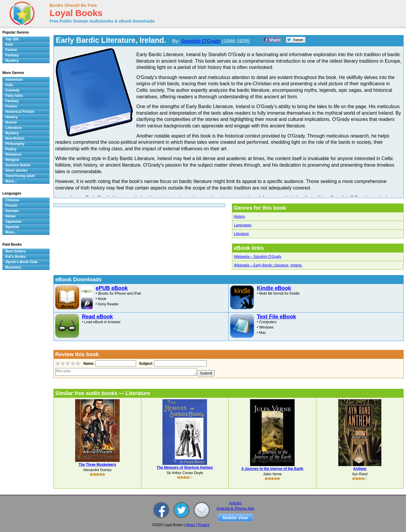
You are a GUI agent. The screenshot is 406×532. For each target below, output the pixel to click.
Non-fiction (15, 138)
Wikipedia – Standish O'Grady (257, 257)
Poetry (11, 149)
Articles (235, 503)
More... (11, 181)
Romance (13, 154)
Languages (243, 225)
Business (13, 267)
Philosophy (15, 144)
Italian (11, 216)
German (12, 211)
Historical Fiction (20, 112)
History (239, 217)
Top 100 (12, 39)
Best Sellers (16, 251)
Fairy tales (14, 96)
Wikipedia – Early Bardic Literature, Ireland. (268, 265)
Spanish (12, 227)
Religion (12, 160)
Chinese (12, 200)
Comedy (12, 90)
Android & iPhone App (235, 508)
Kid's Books (16, 257)
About (190, 525)
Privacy (204, 525)
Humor (11, 122)
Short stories (16, 171)
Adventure (14, 80)
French (11, 206)
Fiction (11, 50)
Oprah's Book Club (21, 262)
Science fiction (18, 165)
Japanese (14, 222)
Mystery (12, 61)
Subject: (145, 364)
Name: (88, 364)
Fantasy (12, 55)
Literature (241, 234)
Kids (9, 45)
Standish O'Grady (201, 41)
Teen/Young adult (20, 176)
